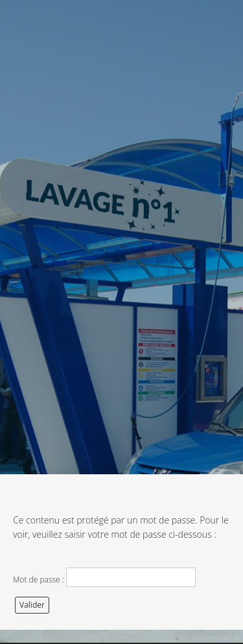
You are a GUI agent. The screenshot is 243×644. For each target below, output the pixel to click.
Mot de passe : (104, 577)
